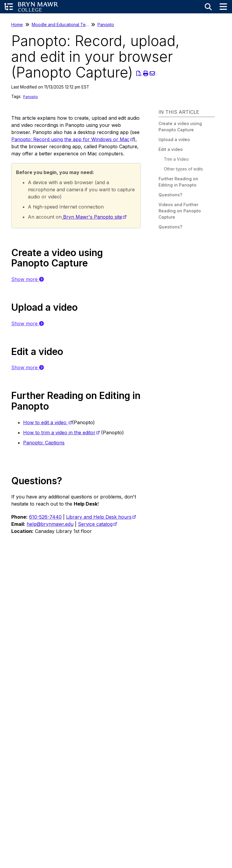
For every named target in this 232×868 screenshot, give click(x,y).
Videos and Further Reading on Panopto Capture (180, 211)
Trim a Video (176, 159)
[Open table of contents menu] (9, 7)
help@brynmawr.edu (50, 524)
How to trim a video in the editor (59, 433)
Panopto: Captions (44, 443)
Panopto (106, 25)
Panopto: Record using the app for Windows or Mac (70, 139)
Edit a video (171, 149)
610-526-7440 (45, 517)
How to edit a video (45, 422)
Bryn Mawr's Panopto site (92, 217)
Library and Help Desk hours (99, 517)
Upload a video (174, 139)
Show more (28, 279)
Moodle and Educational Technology (68, 25)
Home (17, 25)
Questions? (170, 195)
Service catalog (95, 524)
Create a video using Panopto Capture (180, 127)
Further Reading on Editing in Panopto (178, 182)
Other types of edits (183, 169)
